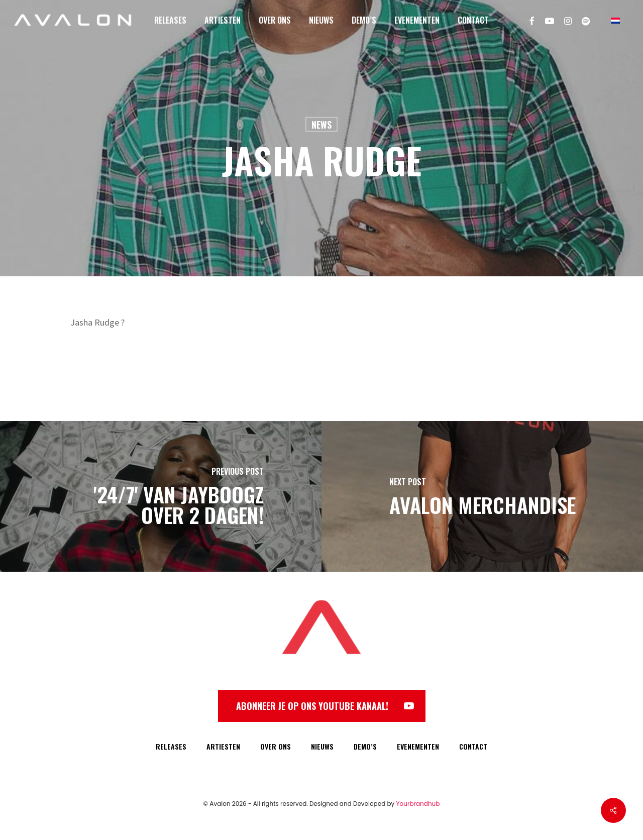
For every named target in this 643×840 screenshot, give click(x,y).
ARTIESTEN (223, 746)
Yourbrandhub (418, 804)
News (321, 125)
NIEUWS (322, 746)
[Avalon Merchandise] (482, 496)
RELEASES (171, 746)
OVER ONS (276, 746)
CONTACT (473, 746)
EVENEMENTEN (418, 746)
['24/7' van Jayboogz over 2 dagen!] (161, 496)
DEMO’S (365, 746)
